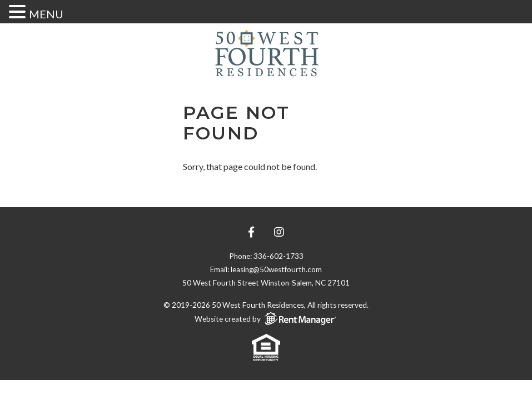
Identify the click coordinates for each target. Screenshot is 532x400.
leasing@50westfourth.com (276, 269)
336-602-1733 (279, 256)
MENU (46, 14)
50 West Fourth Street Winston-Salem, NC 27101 (266, 283)
